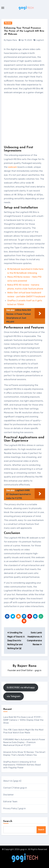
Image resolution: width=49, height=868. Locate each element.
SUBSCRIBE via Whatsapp (21, 688)
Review (8, 23)
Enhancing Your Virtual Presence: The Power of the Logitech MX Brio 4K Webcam (24, 31)
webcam (13, 167)
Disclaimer (8, 795)
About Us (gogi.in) (12, 781)
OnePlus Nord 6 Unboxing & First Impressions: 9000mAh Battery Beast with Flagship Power (22, 765)
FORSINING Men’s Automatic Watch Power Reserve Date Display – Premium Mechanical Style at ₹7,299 (24, 742)
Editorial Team (10, 802)
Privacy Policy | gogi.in (15, 808)
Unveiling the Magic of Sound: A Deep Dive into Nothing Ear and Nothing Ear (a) (16, 641)
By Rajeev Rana (10, 40)
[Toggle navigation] (3, 8)
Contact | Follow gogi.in (15, 788)
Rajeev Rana (27, 666)
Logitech (40, 40)
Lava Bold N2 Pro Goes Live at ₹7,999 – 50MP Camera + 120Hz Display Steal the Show (23, 720)
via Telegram (14, 696)
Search (8, 821)
